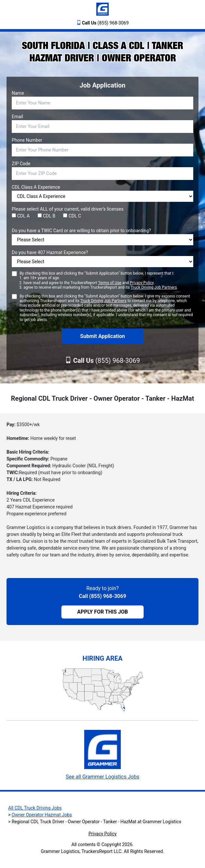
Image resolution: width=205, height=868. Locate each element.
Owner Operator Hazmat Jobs (42, 815)
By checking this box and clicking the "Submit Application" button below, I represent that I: (99, 281)
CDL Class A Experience (36, 187)
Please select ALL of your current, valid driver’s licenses (68, 209)
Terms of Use (110, 283)
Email (17, 117)
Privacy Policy (142, 283)
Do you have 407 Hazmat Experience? (50, 252)
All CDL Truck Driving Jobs (35, 808)
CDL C (72, 216)
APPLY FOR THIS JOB (102, 612)
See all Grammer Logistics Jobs (102, 777)
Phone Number (27, 140)
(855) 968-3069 (105, 23)
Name (18, 93)
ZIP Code (21, 164)
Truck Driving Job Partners (154, 287)
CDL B (47, 216)
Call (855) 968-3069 (103, 596)
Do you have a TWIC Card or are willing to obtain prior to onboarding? (81, 231)
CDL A (21, 216)
